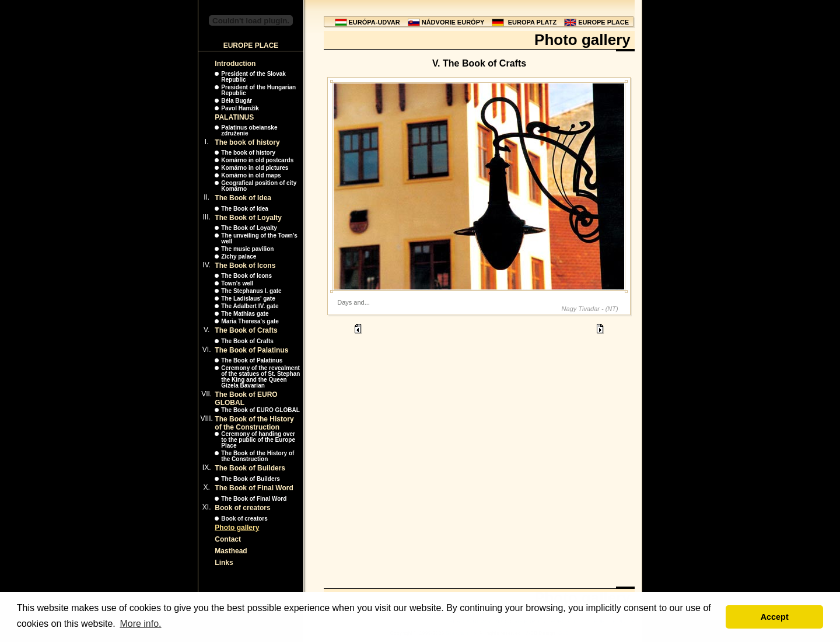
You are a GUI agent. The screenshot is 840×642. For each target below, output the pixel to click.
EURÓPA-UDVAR (374, 22)
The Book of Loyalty (248, 218)
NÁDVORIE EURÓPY (453, 22)
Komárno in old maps (251, 175)
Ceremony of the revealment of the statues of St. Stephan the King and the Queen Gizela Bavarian (260, 377)
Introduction (235, 64)
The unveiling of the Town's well (259, 238)
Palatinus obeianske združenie (249, 130)
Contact (228, 539)
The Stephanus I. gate (251, 291)
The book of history (247, 142)
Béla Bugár (237, 101)
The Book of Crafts (246, 330)
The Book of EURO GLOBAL (260, 410)
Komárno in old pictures (255, 168)
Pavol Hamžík (240, 108)
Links (224, 563)
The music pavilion (247, 249)
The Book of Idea (243, 198)
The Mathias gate (245, 314)
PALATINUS (234, 117)
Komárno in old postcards (257, 160)
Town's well (237, 283)
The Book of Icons (245, 266)
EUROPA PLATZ (533, 22)
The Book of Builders (250, 468)
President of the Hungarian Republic (258, 90)
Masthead (231, 551)
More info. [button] (140, 624)
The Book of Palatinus (251, 350)
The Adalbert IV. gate (250, 306)
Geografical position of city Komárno (259, 186)
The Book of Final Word (254, 488)
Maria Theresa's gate (250, 321)
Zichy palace (239, 257)
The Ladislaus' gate (248, 299)
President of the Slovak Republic (253, 77)
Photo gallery (237, 528)
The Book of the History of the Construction (254, 423)
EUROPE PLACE (603, 22)
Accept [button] (775, 617)
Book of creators (242, 508)
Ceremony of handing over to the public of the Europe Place (258, 440)
